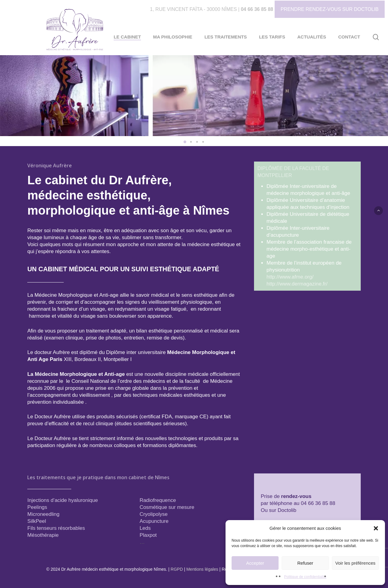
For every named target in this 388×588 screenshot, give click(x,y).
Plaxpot (148, 535)
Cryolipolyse (154, 514)
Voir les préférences (355, 563)
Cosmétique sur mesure (167, 507)
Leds (145, 528)
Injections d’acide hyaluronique (63, 500)
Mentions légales (202, 569)
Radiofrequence (158, 500)
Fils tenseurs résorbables (56, 528)
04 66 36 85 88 (257, 9)
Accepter (255, 563)
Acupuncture (154, 521)
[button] (376, 528)
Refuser (305, 563)
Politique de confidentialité (305, 577)
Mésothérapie (43, 535)
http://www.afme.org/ (290, 277)
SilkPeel (37, 521)
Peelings (37, 507)
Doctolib (287, 510)
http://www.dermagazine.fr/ (297, 284)
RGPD (177, 569)
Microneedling (43, 514)
